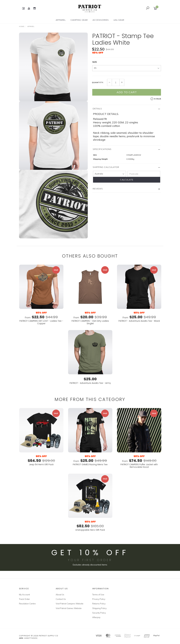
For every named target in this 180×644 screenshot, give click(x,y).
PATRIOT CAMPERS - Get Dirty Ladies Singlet (90, 327)
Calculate (127, 180)
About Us (60, 595)
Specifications (102, 149)
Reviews (98, 189)
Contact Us (61, 599)
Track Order (24, 599)
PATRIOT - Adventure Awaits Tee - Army (90, 388)
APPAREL (61, 20)
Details (97, 109)
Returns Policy (99, 604)
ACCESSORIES (101, 20)
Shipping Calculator (106, 167)
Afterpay (96, 617)
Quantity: (98, 82)
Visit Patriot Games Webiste (69, 608)
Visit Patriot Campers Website (70, 604)
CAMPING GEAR (79, 20)
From (41, 322)
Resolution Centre (27, 604)
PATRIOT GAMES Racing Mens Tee (90, 469)
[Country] (109, 174)
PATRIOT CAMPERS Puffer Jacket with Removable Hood (139, 470)
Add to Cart (127, 92)
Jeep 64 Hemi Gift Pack (41, 469)
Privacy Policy (99, 599)
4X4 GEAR (119, 20)
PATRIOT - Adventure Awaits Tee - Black (139, 325)
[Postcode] (144, 174)
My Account (24, 595)
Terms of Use (98, 595)
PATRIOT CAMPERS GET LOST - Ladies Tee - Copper (41, 327)
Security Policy (99, 613)
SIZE (95, 62)
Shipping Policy (99, 608)
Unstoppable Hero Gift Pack (90, 534)
